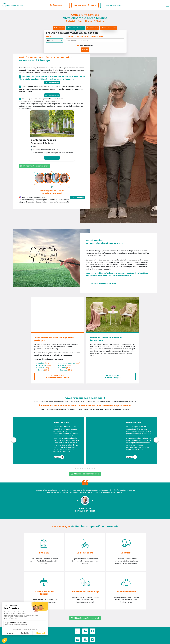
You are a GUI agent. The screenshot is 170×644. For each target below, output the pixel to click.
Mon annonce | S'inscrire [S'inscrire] (85, 5)
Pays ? (49, 36)
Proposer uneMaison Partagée (103, 283)
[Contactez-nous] (93, 631)
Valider (85, 49)
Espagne (49, 409)
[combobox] (96, 40)
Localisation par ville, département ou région (85, 36)
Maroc (92, 409)
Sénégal (108, 409)
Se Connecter (56, 5)
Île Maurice (72, 409)
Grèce (64, 409)
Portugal (100, 409)
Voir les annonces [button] (77, 198)
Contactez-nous (114, 5)
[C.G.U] (78, 631)
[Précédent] (14, 440)
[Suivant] (156, 440)
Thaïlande (117, 409)
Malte (86, 409)
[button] (49, 440)
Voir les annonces (52, 83)
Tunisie (126, 409)
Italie (80, 409)
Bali (43, 409)
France (57, 409)
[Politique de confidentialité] (85, 631)
